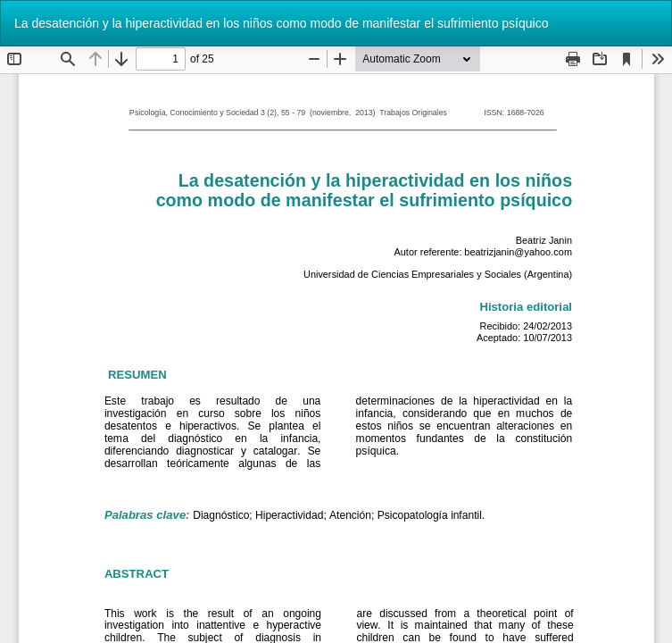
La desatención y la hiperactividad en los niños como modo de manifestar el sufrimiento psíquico (281, 23)
